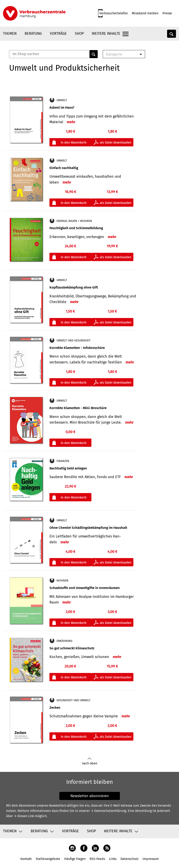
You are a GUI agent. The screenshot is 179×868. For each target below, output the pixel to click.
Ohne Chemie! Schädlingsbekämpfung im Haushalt (88, 528)
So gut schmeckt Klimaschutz (72, 648)
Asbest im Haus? (62, 108)
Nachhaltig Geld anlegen (68, 468)
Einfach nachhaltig (64, 168)
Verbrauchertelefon (114, 13)
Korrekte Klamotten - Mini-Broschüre (78, 408)
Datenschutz (129, 859)
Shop (79, 34)
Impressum (151, 859)
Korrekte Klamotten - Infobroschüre (77, 348)
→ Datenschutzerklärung (108, 811)
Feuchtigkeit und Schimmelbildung (76, 228)
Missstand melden (145, 13)
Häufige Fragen (75, 859)
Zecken (55, 708)
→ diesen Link (24, 816)
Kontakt (26, 859)
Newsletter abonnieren (90, 796)
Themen (10, 34)
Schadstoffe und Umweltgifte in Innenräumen (85, 588)
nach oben (90, 761)
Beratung (33, 34)
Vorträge (58, 34)
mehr (71, 122)
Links (113, 859)
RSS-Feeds (97, 859)
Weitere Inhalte (106, 34)
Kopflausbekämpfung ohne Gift (74, 287)
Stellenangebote (48, 859)
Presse (167, 13)
